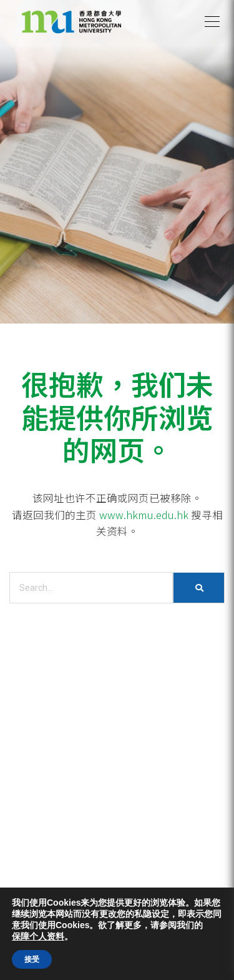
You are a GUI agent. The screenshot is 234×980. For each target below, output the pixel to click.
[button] (212, 22)
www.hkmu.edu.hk (144, 515)
